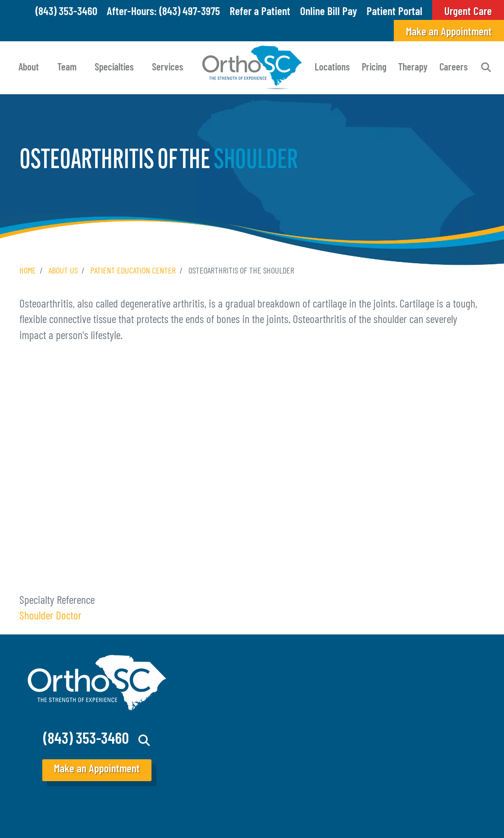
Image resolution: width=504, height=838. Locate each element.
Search (486, 68)
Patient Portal (395, 12)
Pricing (374, 68)
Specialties (114, 68)
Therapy (413, 68)
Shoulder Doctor (50, 617)
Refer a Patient (260, 12)
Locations (332, 68)
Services (168, 68)
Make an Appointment (449, 33)
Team (67, 68)
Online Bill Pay (328, 12)
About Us (63, 271)
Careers (454, 68)
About (29, 68)
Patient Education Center (133, 271)
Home (28, 271)
